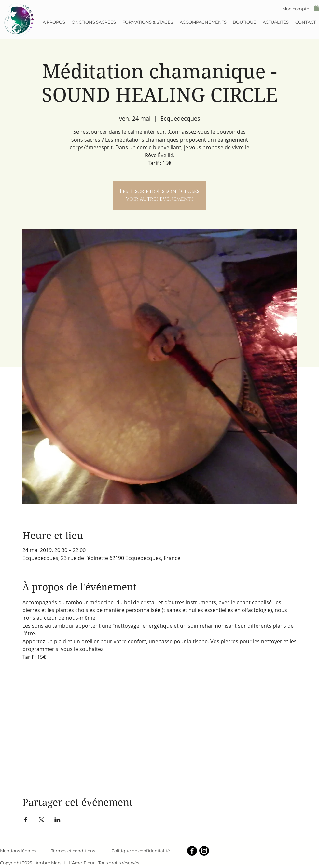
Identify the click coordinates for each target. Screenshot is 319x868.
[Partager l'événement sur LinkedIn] (57, 820)
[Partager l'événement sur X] (42, 820)
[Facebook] (192, 851)
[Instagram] (204, 851)
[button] (316, 8)
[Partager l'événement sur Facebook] (26, 820)
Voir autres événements (160, 199)
